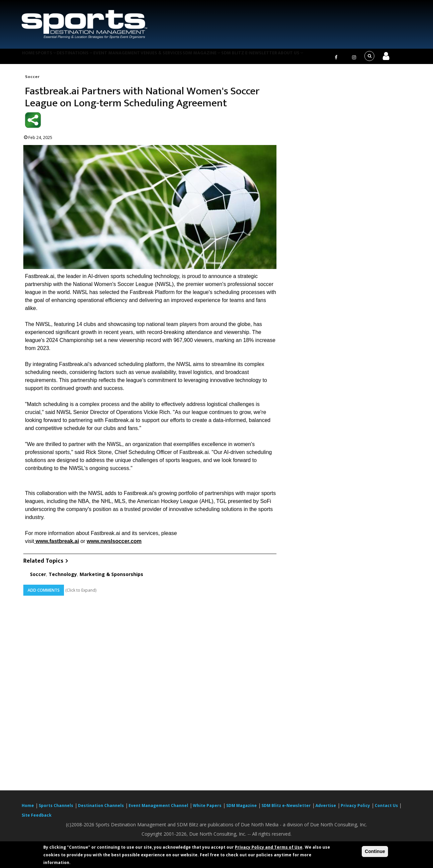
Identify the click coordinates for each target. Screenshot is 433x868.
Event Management (133, 58)
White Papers (207, 810)
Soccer (32, 81)
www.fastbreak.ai (57, 545)
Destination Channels (101, 810)
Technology (63, 578)
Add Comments (44, 594)
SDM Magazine (225, 58)
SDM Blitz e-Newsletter (276, 58)
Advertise (326, 810)
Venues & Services (181, 58)
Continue (375, 851)
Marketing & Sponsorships (111, 578)
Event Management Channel (158, 810)
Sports (54, 58)
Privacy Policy (355, 810)
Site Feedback (37, 819)
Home (31, 58)
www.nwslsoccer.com (114, 545)
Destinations (88, 58)
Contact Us (387, 810)
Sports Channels (56, 810)
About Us (321, 58)
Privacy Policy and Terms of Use (269, 847)
